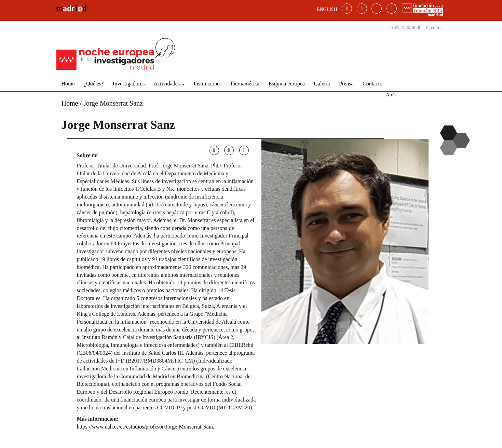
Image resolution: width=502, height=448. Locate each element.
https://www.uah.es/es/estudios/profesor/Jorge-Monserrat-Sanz (145, 427)
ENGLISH (327, 9)
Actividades (169, 84)
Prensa (346, 84)
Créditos (434, 28)
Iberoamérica (245, 84)
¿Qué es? (94, 84)
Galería (322, 84)
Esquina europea (287, 84)
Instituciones (208, 84)
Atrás (391, 95)
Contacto (372, 84)
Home (68, 84)
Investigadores (129, 84)
